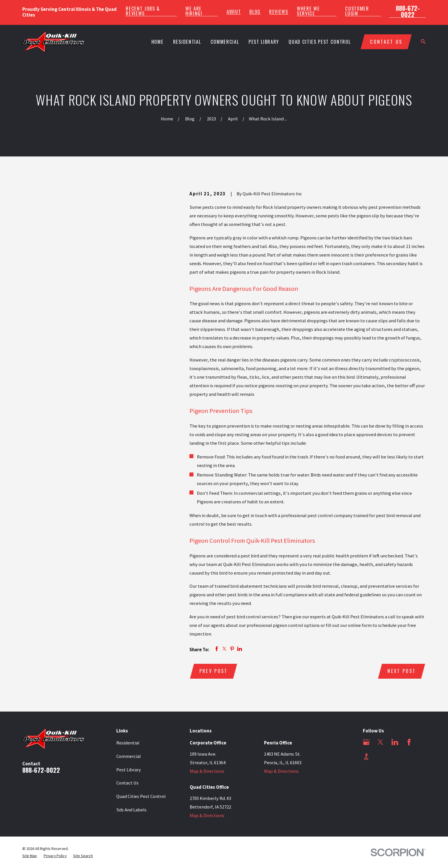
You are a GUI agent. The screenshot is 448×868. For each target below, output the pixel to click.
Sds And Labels (131, 810)
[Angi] (380, 756)
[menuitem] (30, 856)
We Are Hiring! (194, 11)
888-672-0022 (408, 11)
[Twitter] (380, 742)
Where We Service (308, 11)
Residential (128, 743)
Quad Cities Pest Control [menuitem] (320, 42)
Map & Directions (207, 771)
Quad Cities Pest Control (141, 796)
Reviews (279, 12)
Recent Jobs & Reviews (143, 11)
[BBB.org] (366, 756)
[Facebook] (409, 742)
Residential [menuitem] (187, 42)
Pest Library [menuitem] (264, 42)
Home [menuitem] (158, 42)
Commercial (129, 756)
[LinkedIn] (395, 742)
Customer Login (357, 11)
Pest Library (129, 770)
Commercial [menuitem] (225, 42)
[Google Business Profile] (366, 742)
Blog (255, 12)
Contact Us (127, 783)
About (234, 12)
